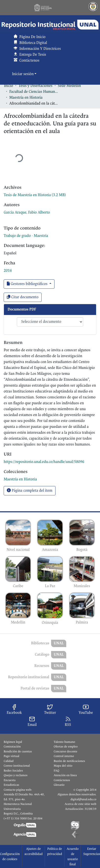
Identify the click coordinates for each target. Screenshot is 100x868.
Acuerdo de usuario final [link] (73, 856)
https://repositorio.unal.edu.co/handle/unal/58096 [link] (44, 462)
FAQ (57, 771)
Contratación (12, 746)
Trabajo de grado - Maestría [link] (26, 236)
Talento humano (65, 742)
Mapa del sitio (63, 766)
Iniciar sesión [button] (23, 74)
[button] (50, 25)
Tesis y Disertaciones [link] (36, 86)
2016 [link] (8, 271)
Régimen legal (13, 742)
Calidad (9, 761)
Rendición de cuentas (18, 751)
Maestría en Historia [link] (26, 98)
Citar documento (23, 297)
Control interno (64, 756)
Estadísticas (11, 785)
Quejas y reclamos (16, 775)
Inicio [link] (9, 86)
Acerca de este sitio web (81, 804)
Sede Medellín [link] (69, 86)
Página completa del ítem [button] (30, 491)
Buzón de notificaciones (69, 761)
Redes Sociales (13, 771)
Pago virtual (11, 756)
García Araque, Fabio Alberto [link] (27, 212)
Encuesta (10, 780)
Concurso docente (66, 751)
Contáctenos (62, 780)
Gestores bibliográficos (28, 284)
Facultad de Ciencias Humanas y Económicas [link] (34, 92)
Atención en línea (65, 775)
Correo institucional (17, 766)
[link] (35, 195)
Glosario (59, 785)
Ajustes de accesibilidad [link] (34, 851)
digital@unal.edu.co (83, 799)
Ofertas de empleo (66, 746)
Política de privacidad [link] (55, 851)
